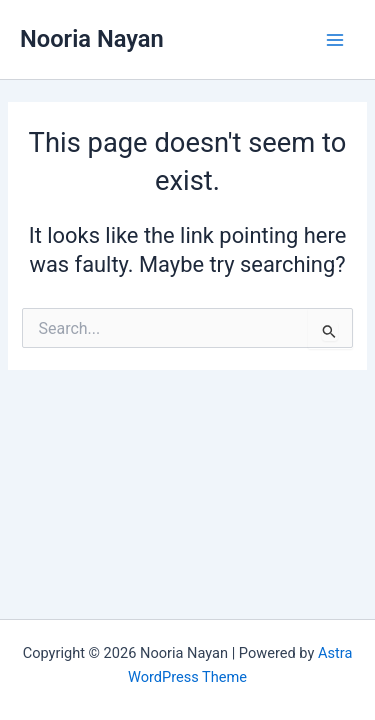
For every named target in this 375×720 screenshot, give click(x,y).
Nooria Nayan (92, 39)
